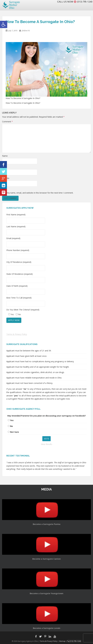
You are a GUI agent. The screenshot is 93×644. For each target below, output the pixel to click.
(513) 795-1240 (84, 2)
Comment (7, 122)
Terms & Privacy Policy (17, 334)
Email (4, 167)
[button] (4, 24)
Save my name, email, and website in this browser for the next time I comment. (38, 193)
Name (5, 156)
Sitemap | (64, 641)
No (11, 426)
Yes (12, 420)
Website (6, 178)
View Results (47, 444)
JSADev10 (26, 31)
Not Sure (14, 432)
